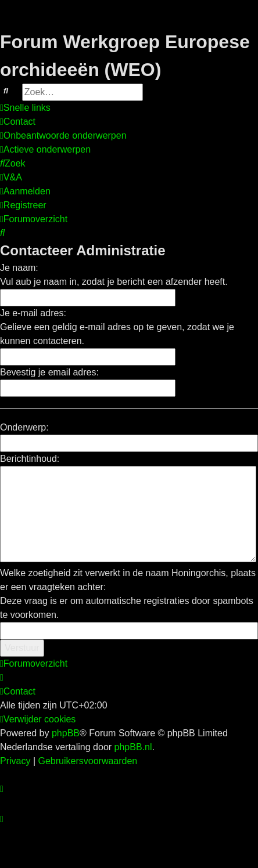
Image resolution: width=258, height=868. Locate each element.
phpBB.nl (133, 747)
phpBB (66, 733)
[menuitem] (18, 122)
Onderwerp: (24, 427)
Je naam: (19, 268)
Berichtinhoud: (30, 459)
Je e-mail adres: (33, 313)
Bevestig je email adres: (49, 372)
